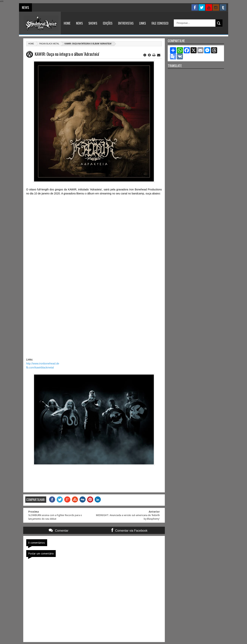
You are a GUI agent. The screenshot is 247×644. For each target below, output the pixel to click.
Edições (108, 23)
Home (67, 23)
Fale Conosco (160, 23)
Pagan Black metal (49, 44)
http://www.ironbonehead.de (43, 364)
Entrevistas (126, 23)
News (79, 23)
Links (143, 23)
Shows (93, 23)
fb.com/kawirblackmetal (40, 368)
